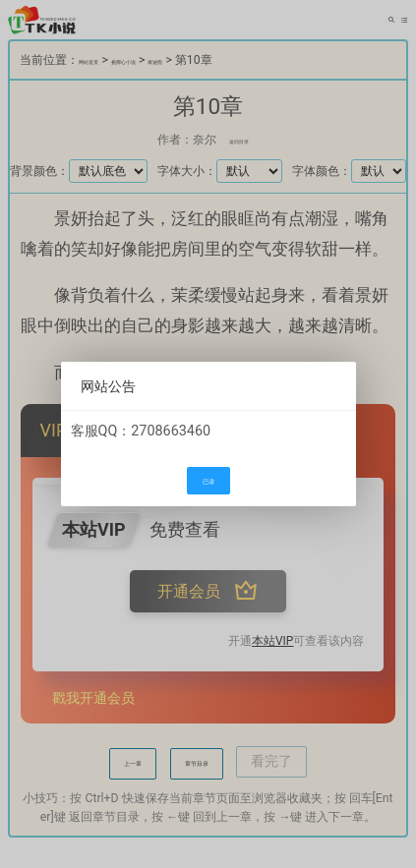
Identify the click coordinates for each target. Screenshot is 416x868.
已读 (208, 481)
